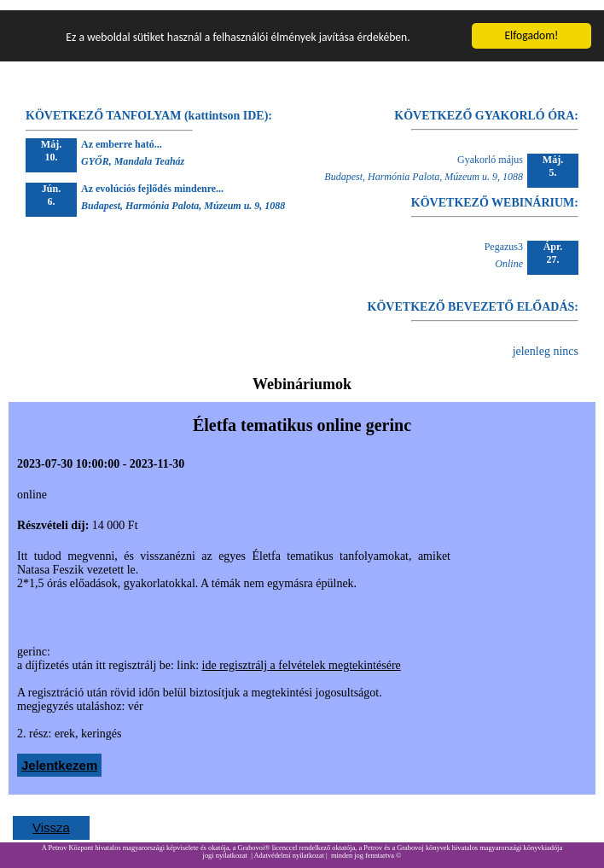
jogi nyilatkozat (225, 845)
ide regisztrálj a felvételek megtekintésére (302, 655)
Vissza (51, 817)
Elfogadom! (531, 25)
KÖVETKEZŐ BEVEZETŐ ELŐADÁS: (473, 297)
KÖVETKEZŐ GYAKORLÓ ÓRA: (486, 105)
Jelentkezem (59, 755)
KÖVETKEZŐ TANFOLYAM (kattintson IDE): (149, 105)
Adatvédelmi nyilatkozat (289, 845)
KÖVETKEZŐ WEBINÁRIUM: (495, 192)
